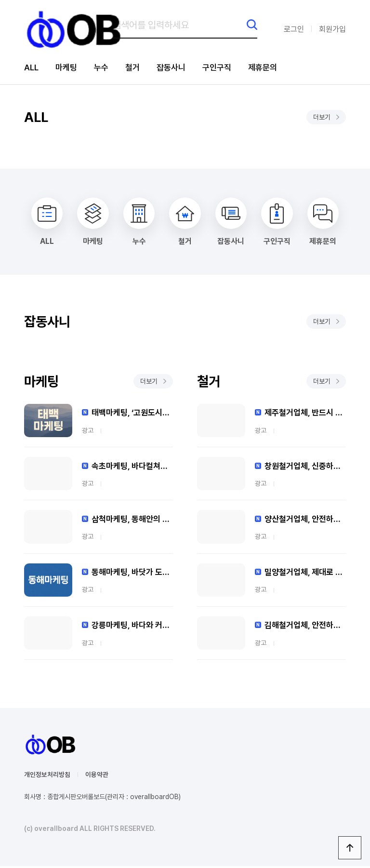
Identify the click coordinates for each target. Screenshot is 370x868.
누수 (104, 68)
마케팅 (68, 68)
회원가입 (332, 29)
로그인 (294, 29)
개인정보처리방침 (47, 776)
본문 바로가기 (0, 0)
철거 (136, 68)
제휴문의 (272, 68)
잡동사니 (176, 68)
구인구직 (224, 68)
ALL (32, 68)
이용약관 (97, 776)
